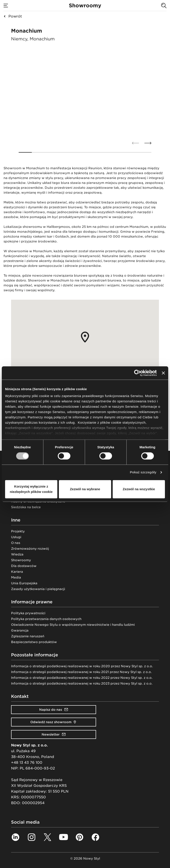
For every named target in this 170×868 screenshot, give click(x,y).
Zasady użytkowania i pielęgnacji (38, 589)
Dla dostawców (24, 566)
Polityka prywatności (28, 613)
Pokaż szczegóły (143, 472)
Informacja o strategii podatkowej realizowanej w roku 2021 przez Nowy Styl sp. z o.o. (81, 672)
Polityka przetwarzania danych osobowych (46, 619)
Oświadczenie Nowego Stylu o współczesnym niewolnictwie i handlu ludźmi (73, 625)
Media (16, 577)
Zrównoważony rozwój (30, 549)
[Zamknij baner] (163, 373)
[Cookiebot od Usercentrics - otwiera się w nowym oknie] (137, 373)
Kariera (17, 572)
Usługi (16, 537)
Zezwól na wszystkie (139, 489)
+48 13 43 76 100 (27, 763)
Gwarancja (20, 630)
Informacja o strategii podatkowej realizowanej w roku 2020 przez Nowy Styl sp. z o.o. (82, 666)
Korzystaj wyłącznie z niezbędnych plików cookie (31, 489)
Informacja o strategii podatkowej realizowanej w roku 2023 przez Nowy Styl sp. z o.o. (82, 683)
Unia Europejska (24, 583)
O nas (16, 543)
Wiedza (17, 554)
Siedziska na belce (26, 507)
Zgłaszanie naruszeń (28, 636)
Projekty (18, 531)
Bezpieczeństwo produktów (34, 642)
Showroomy (21, 560)
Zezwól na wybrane (85, 489)
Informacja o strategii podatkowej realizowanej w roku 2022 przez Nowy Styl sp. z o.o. (82, 678)
